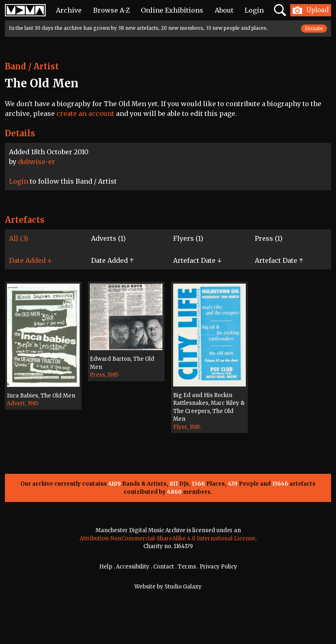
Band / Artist (32, 66)
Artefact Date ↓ (197, 260)
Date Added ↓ (30, 260)
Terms (187, 567)
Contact (164, 567)
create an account (85, 113)
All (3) (19, 238)
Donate (314, 28)
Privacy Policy (218, 567)
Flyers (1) (188, 238)
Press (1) (269, 238)
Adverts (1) (108, 238)
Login (254, 10)
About (224, 10)
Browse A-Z (111, 10)
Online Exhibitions (172, 10)
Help (106, 567)
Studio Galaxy (183, 587)
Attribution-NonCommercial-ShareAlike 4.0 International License (167, 539)
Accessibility (133, 567)
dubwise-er (37, 162)
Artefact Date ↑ (279, 260)
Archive (69, 10)
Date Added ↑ (112, 260)
